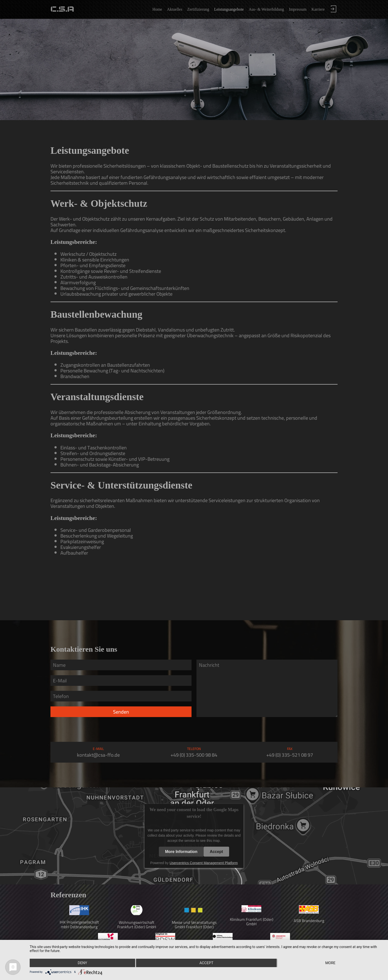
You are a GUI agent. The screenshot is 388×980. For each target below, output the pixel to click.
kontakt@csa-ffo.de (98, 755)
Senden (121, 712)
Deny (82, 963)
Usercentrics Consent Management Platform (204, 863)
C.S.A (62, 9)
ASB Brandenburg (309, 921)
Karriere (318, 9)
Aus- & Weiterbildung (266, 9)
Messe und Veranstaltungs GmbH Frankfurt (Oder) (194, 925)
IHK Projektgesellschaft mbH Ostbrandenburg (79, 924)
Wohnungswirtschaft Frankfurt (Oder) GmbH (137, 925)
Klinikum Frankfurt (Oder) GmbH (252, 922)
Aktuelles (175, 9)
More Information (181, 851)
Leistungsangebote (229, 9)
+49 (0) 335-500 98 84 (194, 755)
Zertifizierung (198, 9)
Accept (216, 851)
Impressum (298, 9)
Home (157, 9)
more (330, 963)
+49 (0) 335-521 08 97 (290, 755)
